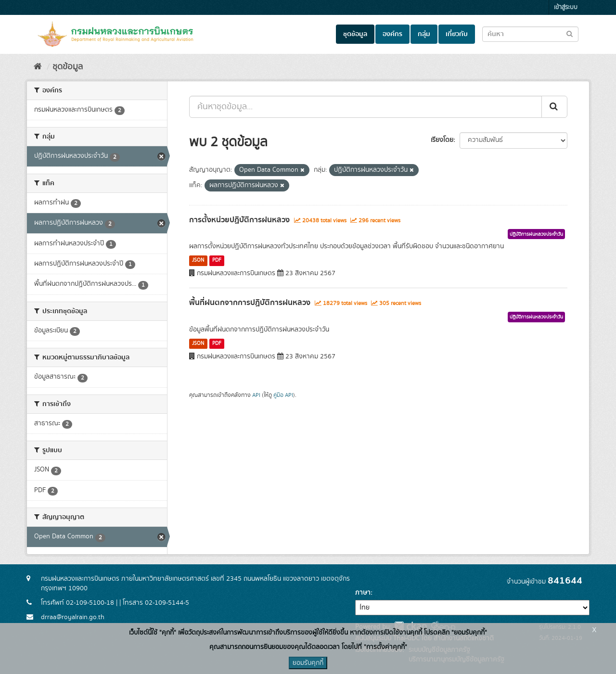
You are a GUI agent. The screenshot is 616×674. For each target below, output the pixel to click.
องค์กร (392, 34)
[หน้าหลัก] (38, 67)
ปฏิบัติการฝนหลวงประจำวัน (536, 234)
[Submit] (554, 107)
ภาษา (363, 593)
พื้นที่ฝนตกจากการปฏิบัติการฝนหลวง (250, 303)
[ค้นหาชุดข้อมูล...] (366, 107)
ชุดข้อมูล (355, 34)
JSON (198, 260)
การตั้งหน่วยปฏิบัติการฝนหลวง (239, 220)
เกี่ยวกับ (457, 34)
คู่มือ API (283, 395)
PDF (217, 260)
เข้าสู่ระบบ (566, 7)
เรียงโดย (442, 140)
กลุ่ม (424, 34)
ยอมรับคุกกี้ (308, 663)
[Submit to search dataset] (570, 33)
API (256, 395)
